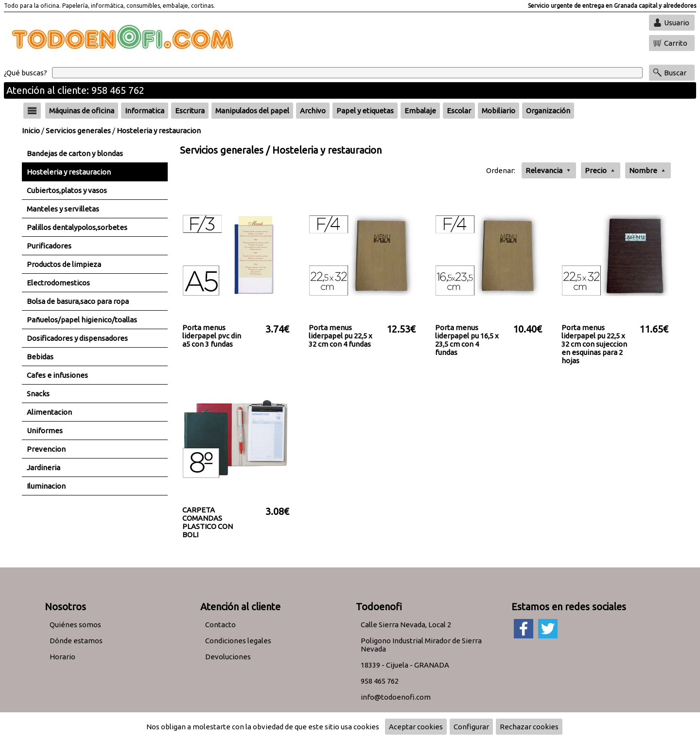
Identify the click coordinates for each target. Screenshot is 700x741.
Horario (62, 657)
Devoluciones (228, 657)
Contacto (220, 625)
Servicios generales (78, 131)
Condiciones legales (238, 641)
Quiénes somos (75, 625)
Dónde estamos (76, 641)
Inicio (31, 131)
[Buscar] (347, 73)
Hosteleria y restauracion (159, 131)
